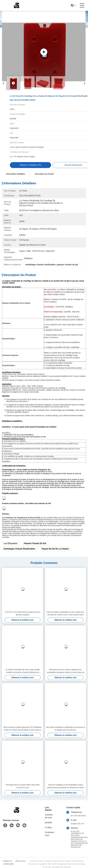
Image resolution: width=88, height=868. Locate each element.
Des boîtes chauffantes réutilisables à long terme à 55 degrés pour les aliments (66, 729)
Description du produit (44, 174)
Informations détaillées (16, 174)
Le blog (48, 827)
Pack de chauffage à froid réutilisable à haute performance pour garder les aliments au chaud (66, 786)
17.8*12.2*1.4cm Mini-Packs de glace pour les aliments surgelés (22, 613)
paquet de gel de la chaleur (55, 549)
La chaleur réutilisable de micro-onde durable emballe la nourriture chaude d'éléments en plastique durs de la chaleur (22, 671)
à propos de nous (49, 816)
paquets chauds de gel (35, 543)
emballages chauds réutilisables (19, 549)
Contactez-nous (50, 834)
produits (48, 823)
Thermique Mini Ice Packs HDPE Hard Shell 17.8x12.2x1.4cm (23, 786)
